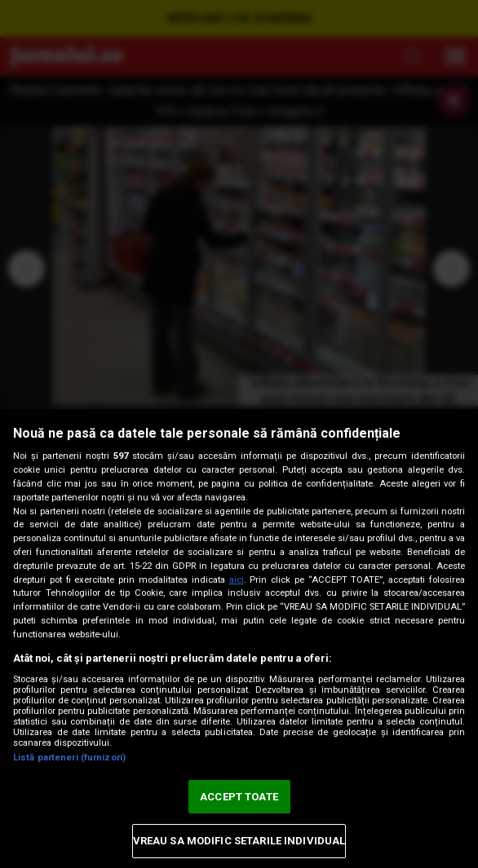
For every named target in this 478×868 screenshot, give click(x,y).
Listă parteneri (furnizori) (69, 758)
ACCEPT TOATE (239, 797)
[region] (239, 639)
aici (237, 580)
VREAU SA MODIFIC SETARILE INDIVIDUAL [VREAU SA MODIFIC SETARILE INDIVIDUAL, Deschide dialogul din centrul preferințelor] (239, 841)
